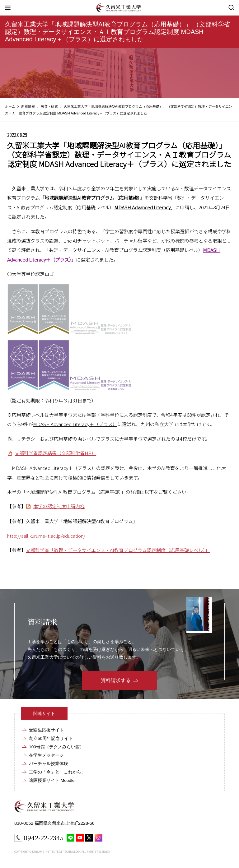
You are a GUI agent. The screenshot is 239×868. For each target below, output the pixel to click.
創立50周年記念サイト (51, 738)
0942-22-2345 (44, 838)
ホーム (10, 106)
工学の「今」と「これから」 (57, 772)
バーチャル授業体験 (49, 764)
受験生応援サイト (46, 730)
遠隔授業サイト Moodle (52, 780)
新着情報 (28, 106)
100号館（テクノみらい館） (56, 747)
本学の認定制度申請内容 (59, 506)
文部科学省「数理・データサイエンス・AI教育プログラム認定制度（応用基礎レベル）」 (118, 550)
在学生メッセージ (46, 755)
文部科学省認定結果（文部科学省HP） (55, 453)
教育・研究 (49, 106)
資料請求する (116, 680)
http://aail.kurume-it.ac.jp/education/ (46, 536)
